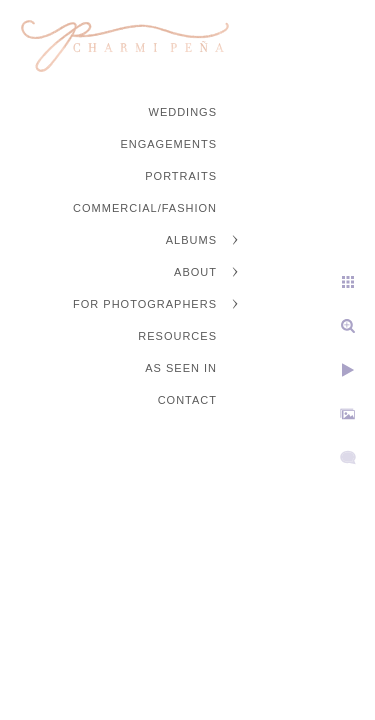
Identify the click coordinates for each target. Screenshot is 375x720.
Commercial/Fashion (145, 208)
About (195, 272)
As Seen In (181, 368)
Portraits (181, 176)
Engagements (168, 144)
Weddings (183, 112)
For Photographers (145, 304)
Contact (187, 400)
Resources (177, 336)
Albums (191, 240)
